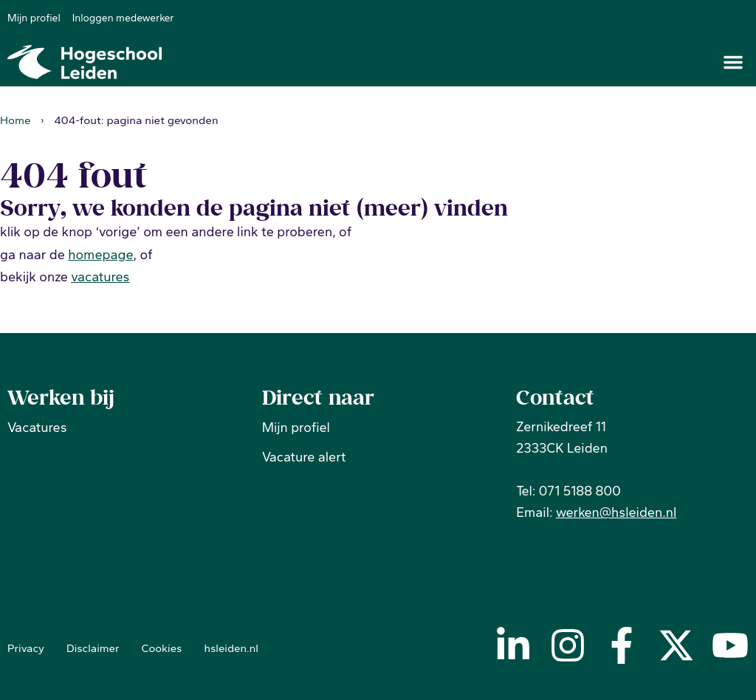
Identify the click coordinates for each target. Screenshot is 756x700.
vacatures (100, 277)
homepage (100, 254)
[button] (733, 62)
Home (16, 119)
